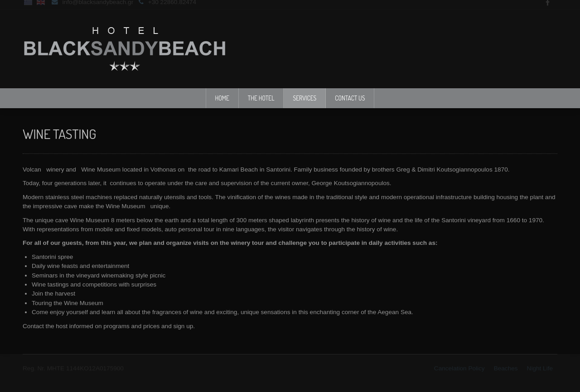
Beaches (506, 367)
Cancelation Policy (459, 367)
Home (222, 98)
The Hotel (261, 98)
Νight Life (540, 367)
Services (304, 98)
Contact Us (350, 98)
